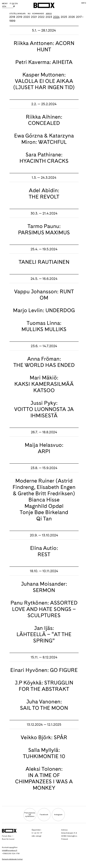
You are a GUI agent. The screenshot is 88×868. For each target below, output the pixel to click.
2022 (41, 17)
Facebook (44, 815)
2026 (72, 17)
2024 (56, 17)
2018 (12, 17)
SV (13, 3)
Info (84, 3)
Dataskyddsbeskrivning (12, 859)
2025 (64, 17)
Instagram (58, 815)
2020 (27, 17)
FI (11, 3)
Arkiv (49, 14)
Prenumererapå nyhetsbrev (30, 815)
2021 (34, 17)
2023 (49, 17)
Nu (29, 14)
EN (16, 3)
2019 (19, 17)
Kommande (38, 14)
